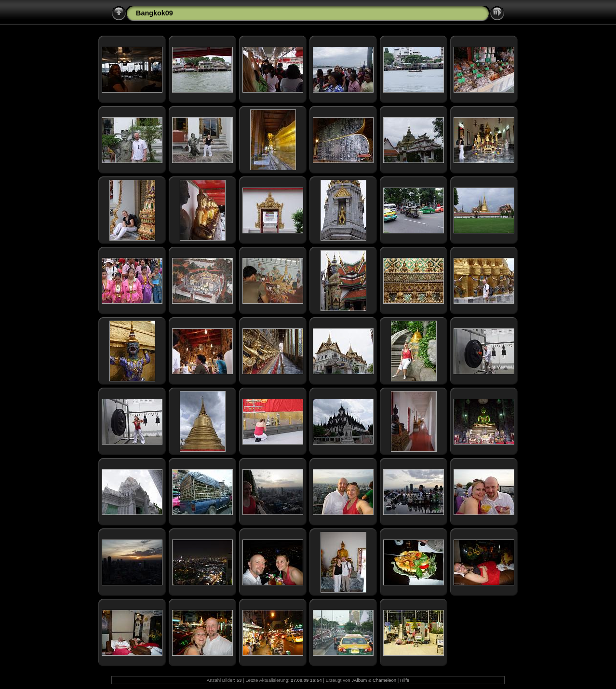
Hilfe (405, 680)
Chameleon (384, 680)
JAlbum (359, 680)
